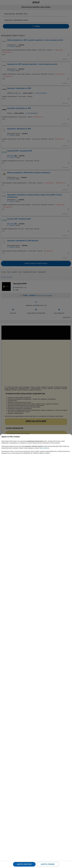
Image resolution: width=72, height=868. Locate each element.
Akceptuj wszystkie (24, 864)
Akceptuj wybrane (48, 864)
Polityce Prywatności (44, 448)
